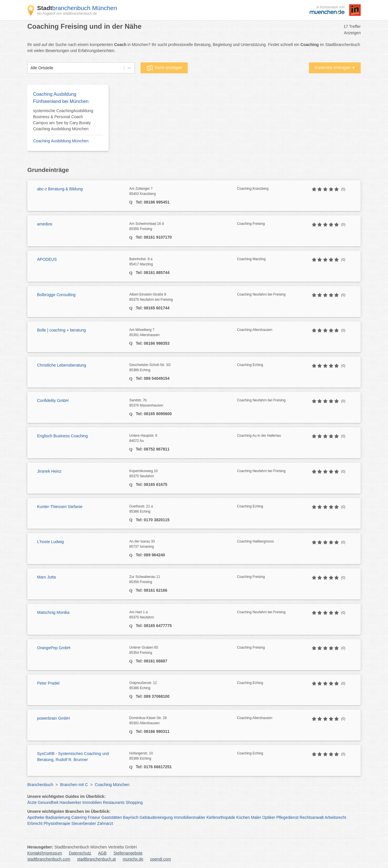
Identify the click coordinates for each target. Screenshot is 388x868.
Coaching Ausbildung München (61, 141)
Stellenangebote (128, 853)
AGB (102, 853)
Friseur (94, 817)
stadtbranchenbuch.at (96, 859)
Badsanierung (58, 817)
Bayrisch (131, 817)
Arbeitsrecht (335, 817)
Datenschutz (80, 853)
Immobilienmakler (190, 817)
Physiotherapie (57, 823)
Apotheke (36, 817)
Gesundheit (48, 802)
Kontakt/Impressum (45, 853)
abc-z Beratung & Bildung (60, 189)
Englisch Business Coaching (63, 436)
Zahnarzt (105, 823)
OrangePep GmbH (54, 648)
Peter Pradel (48, 683)
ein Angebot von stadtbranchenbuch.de (67, 14)
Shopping (134, 802)
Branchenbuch (40, 785)
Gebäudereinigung (156, 817)
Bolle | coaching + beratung (62, 330)
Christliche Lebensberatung (62, 365)
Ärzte (32, 802)
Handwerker (70, 802)
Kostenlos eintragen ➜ (335, 68)
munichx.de (133, 859)
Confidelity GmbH (53, 401)
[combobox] (30, 68)
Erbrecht (35, 823)
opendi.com (160, 859)
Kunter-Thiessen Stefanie (60, 507)
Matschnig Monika (53, 612)
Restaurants (114, 802)
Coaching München (112, 785)
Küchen (243, 817)
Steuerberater (84, 823)
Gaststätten (112, 817)
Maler (256, 817)
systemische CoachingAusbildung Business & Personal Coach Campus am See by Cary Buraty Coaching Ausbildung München (63, 120)
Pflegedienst (287, 817)
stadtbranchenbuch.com (49, 859)
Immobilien (92, 802)
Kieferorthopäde (221, 817)
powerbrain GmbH (53, 718)
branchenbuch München (77, 8)
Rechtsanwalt (312, 817)
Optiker (269, 817)
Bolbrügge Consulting (56, 295)
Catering (79, 817)
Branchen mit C (74, 785)
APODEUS (47, 259)
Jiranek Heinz (49, 471)
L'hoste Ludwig (50, 542)
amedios (45, 224)
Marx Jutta (46, 577)
